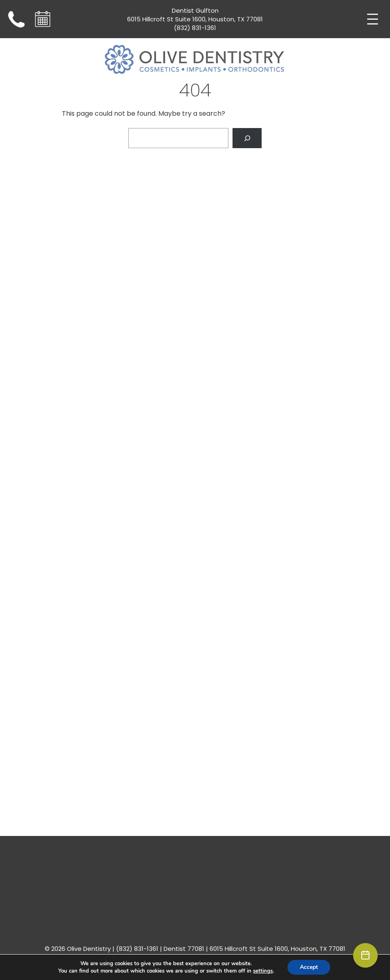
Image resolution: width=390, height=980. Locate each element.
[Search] (247, 138)
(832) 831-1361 (195, 28)
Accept (309, 967)
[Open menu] (373, 19)
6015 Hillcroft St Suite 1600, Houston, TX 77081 (195, 19)
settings (263, 971)
